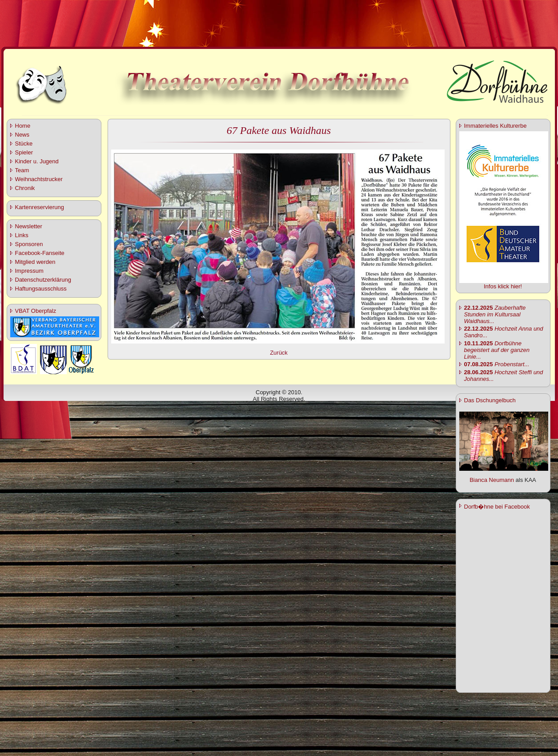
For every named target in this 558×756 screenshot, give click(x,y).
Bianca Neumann (492, 480)
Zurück (279, 353)
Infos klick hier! (503, 286)
